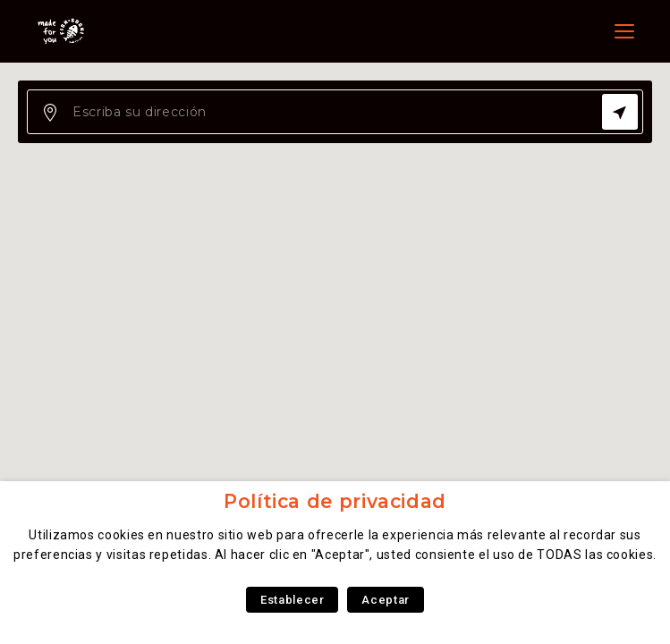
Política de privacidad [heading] (335, 501)
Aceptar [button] (385, 600)
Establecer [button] (292, 600)
